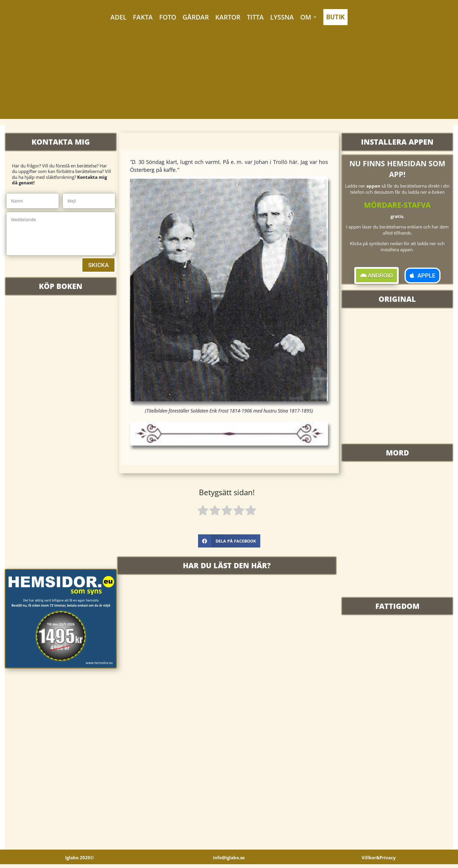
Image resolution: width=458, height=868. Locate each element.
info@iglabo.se (229, 861)
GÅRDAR (196, 17)
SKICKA (98, 265)
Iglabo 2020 (79, 861)
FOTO (168, 17)
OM (306, 17)
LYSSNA (282, 17)
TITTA (255, 17)
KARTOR (228, 17)
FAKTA (143, 17)
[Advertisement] (229, 78)
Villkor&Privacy (379, 861)
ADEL (118, 17)
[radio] (203, 511)
